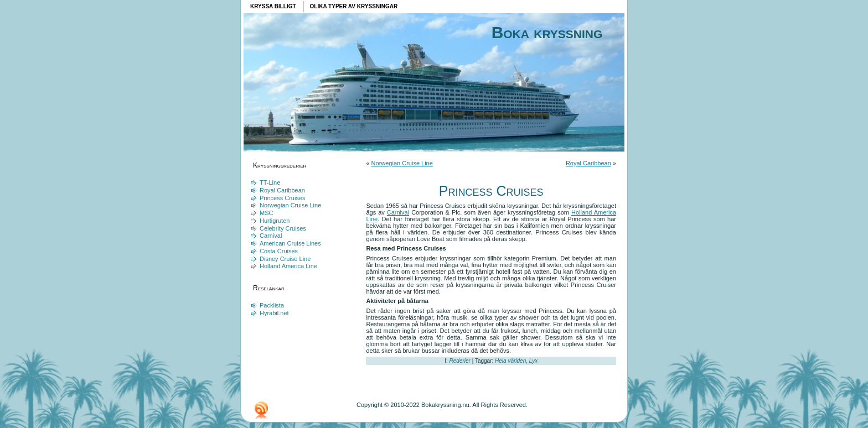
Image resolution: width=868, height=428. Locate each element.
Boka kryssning (547, 32)
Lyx (533, 361)
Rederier (460, 361)
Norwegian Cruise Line (290, 205)
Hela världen (510, 361)
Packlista (272, 305)
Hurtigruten (275, 221)
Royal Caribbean (282, 190)
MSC (266, 213)
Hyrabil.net (274, 313)
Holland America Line (288, 266)
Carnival (271, 236)
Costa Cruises (279, 251)
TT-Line (270, 182)
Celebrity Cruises (283, 228)
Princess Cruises (283, 198)
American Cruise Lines (290, 243)
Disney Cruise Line (285, 259)
